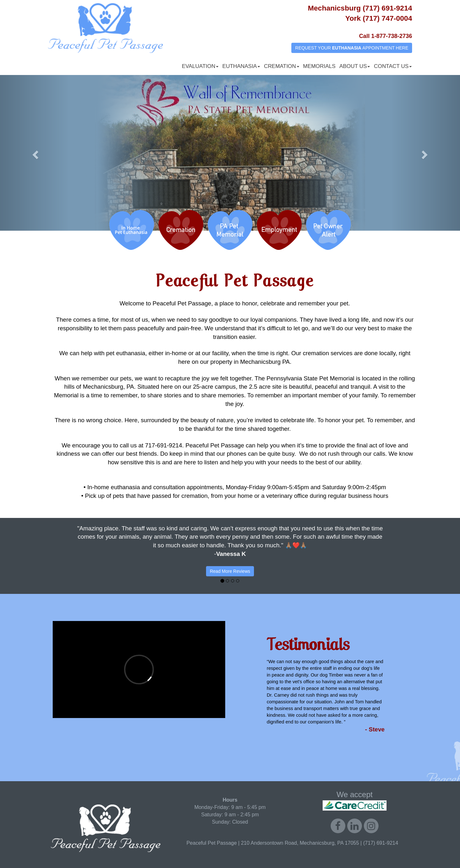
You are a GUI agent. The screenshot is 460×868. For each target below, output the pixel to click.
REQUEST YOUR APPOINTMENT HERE (352, 48)
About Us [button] (355, 66)
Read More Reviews (230, 571)
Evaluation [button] (200, 66)
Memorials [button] (319, 66)
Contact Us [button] (393, 66)
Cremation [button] (281, 66)
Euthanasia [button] (241, 66)
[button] (34, 153)
